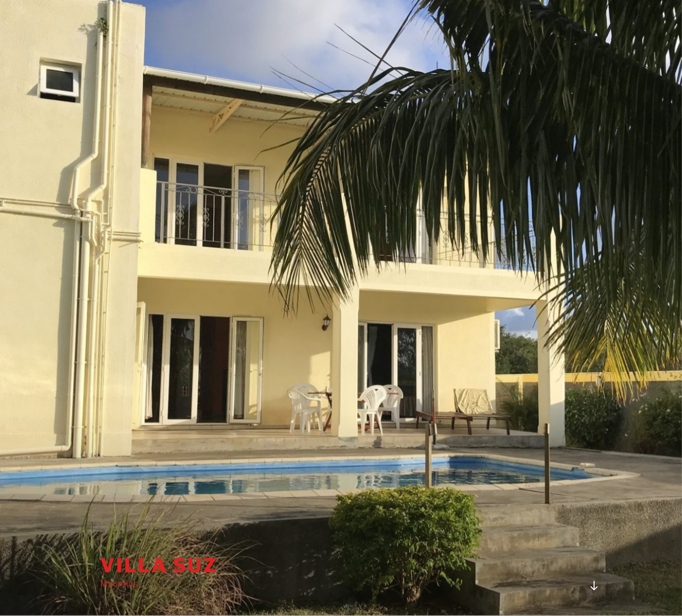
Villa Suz (159, 565)
